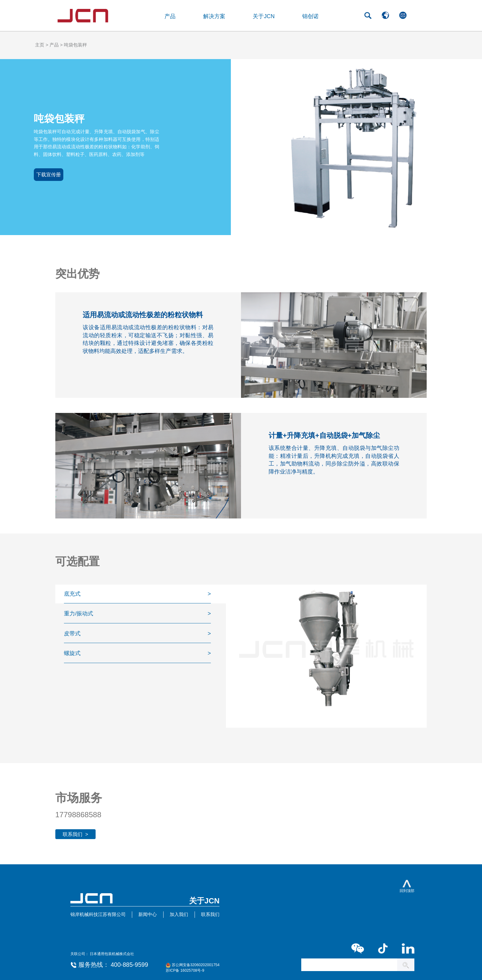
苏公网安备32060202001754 (196, 965)
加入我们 (179, 914)
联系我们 (210, 914)
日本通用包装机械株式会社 (112, 954)
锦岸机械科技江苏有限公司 (98, 914)
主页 (40, 45)
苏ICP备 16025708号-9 (185, 970)
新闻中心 (148, 914)
